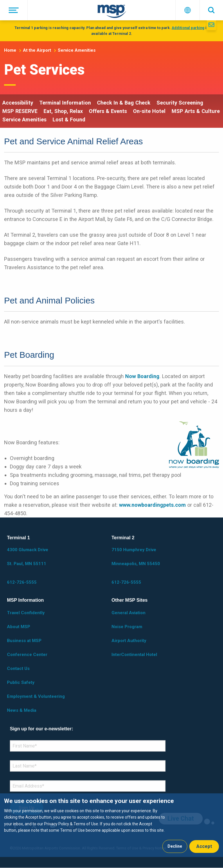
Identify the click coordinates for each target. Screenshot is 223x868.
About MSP (19, 627)
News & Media (22, 710)
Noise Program (127, 627)
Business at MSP (24, 641)
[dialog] (111, 825)
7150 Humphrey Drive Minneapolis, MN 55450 (136, 557)
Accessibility (18, 103)
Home (10, 50)
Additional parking (188, 28)
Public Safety (21, 682)
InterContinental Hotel (134, 655)
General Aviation (128, 613)
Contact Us (18, 668)
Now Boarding (142, 376)
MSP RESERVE (20, 111)
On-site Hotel (149, 111)
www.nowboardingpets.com (152, 505)
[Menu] (14, 10)
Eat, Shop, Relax (63, 111)
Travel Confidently (26, 613)
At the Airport (37, 50)
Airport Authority (129, 641)
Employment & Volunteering (36, 696)
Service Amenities (77, 50)
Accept (204, 846)
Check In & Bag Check (124, 103)
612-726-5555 (22, 582)
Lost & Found (69, 119)
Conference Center (27, 655)
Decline (175, 846)
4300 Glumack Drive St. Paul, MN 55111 (28, 557)
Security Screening (180, 103)
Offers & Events (108, 111)
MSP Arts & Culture (196, 111)
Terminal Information (65, 103)
